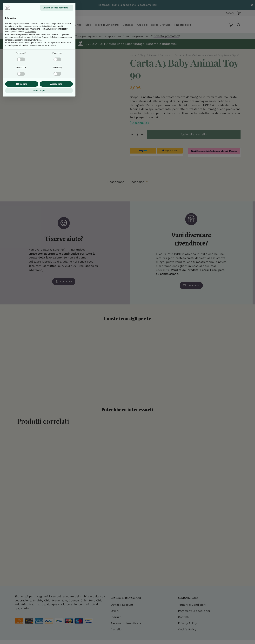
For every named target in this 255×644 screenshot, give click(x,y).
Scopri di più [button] (39, 635)
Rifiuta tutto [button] (22, 629)
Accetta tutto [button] (56, 629)
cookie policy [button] (30, 577)
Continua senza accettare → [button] (57, 553)
